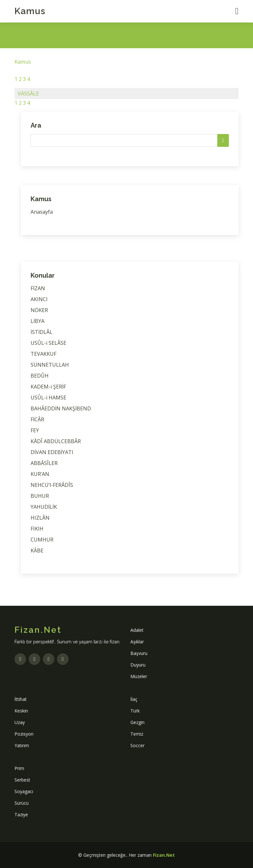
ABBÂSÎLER (44, 463)
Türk (135, 711)
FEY (35, 430)
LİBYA (37, 321)
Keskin (21, 711)
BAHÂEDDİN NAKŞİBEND (61, 408)
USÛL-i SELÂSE (48, 343)
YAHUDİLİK (44, 507)
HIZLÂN (40, 518)
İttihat (21, 699)
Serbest (22, 780)
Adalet (137, 630)
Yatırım (22, 745)
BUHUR (40, 496)
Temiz (137, 734)
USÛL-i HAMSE (48, 398)
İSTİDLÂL (42, 332)
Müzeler (139, 676)
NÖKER (39, 310)
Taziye (21, 814)
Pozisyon (24, 734)
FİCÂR (37, 419)
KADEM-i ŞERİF (48, 387)
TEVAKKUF (43, 354)
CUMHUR (42, 540)
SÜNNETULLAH (50, 365)
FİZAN (38, 288)
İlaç (134, 699)
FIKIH (37, 529)
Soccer (137, 745)
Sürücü (22, 803)
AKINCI (39, 299)
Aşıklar (137, 642)
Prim (19, 768)
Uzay (20, 722)
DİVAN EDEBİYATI (52, 452)
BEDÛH (40, 376)
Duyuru (138, 665)
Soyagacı (24, 791)
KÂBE (37, 550)
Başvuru (139, 653)
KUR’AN (40, 474)
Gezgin (137, 722)
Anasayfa (42, 212)
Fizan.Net (164, 855)
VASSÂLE (28, 94)
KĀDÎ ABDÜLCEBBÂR (56, 441)
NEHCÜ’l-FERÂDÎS (52, 485)
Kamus (30, 11)
